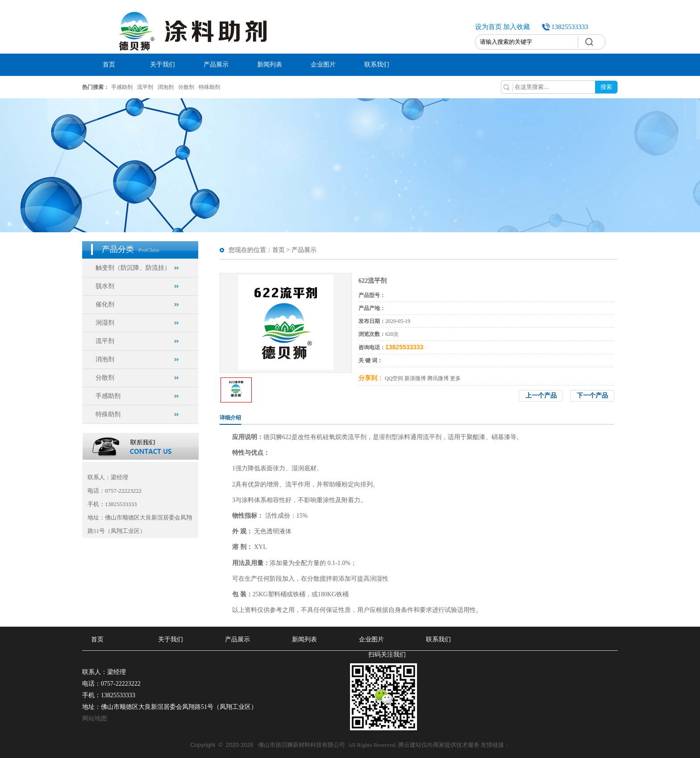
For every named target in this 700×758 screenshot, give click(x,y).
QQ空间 (394, 378)
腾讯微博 (438, 378)
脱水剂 (105, 286)
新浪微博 (415, 378)
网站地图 (95, 718)
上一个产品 (541, 396)
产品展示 (216, 65)
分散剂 (186, 87)
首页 (109, 65)
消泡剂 (166, 87)
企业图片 (323, 65)
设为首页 (488, 27)
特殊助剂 (209, 87)
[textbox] (527, 42)
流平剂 (145, 87)
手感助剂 (122, 87)
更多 (455, 378)
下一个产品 (592, 396)
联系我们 (377, 65)
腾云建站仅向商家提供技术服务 (439, 745)
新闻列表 (270, 65)
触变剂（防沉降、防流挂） (133, 268)
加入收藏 (517, 27)
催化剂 (105, 304)
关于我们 (162, 65)
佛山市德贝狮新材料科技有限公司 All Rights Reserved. (294, 745)
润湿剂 (105, 323)
